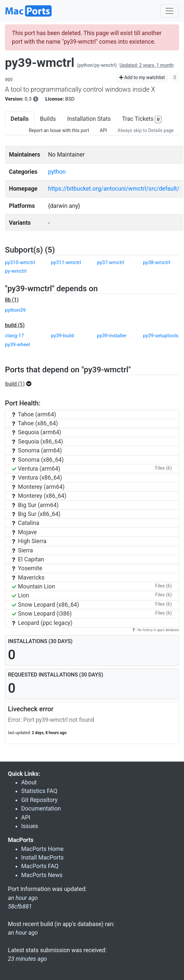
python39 (15, 310)
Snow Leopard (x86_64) (46, 605)
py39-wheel (18, 345)
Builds (48, 119)
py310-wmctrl (20, 262)
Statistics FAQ (39, 791)
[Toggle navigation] (169, 11)
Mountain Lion (33, 586)
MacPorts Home (42, 849)
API (103, 130)
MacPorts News (42, 875)
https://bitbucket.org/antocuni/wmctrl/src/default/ (114, 189)
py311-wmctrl (66, 262)
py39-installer (112, 336)
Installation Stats (89, 119)
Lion (21, 595)
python (57, 172)
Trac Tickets (142, 119)
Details (20, 119)
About (29, 782)
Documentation (41, 809)
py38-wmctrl (157, 262)
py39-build (62, 336)
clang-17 (14, 336)
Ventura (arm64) (36, 469)
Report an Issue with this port (59, 130)
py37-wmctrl (111, 262)
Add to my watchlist (142, 77)
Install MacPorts (42, 858)
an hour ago (23, 933)
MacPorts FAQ (40, 866)
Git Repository (39, 800)
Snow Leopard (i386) (42, 614)
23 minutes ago (27, 959)
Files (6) (163, 468)
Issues (30, 826)
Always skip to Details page (146, 130)
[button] (20, 384)
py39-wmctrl (40, 63)
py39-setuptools (161, 336)
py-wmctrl (16, 271)
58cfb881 (20, 907)
